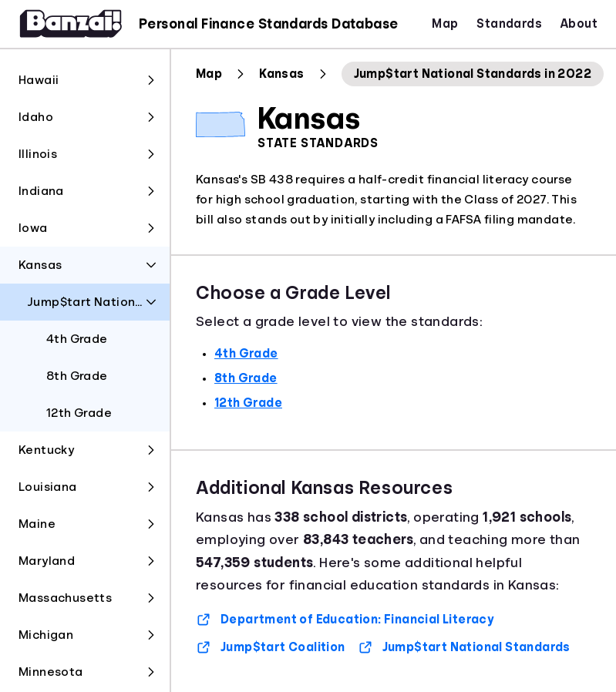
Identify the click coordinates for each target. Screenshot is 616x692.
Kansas (281, 74)
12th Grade (248, 403)
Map (445, 24)
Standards (509, 24)
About (579, 24)
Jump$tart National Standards (464, 647)
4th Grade (246, 354)
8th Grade (246, 378)
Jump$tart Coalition (271, 647)
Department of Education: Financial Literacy (345, 620)
